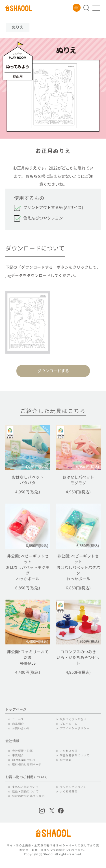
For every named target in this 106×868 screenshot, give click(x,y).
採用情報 (66, 760)
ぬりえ (18, 27)
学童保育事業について (75, 755)
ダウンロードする (53, 371)
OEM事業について (24, 760)
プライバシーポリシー (75, 728)
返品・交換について (25, 791)
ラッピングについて (73, 787)
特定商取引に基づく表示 (28, 796)
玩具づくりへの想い (73, 719)
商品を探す (86, 8)
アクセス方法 (69, 751)
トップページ (16, 710)
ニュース (18, 719)
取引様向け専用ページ (27, 764)
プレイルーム (69, 724)
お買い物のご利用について (27, 777)
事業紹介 (18, 755)
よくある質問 (69, 791)
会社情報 (12, 741)
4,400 (28, 672)
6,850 (28, 588)
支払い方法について (25, 787)
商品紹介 (18, 724)
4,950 (28, 492)
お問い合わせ (21, 728)
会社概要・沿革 (22, 751)
